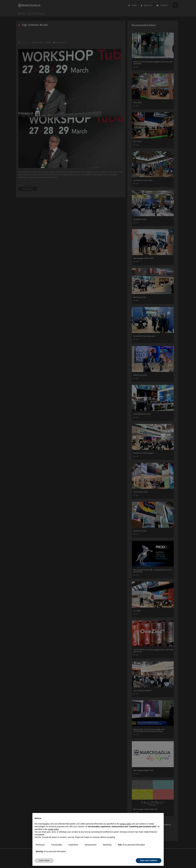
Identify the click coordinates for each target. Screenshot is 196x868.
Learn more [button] (44, 860)
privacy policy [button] (126, 824)
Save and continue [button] (149, 860)
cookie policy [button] (53, 829)
